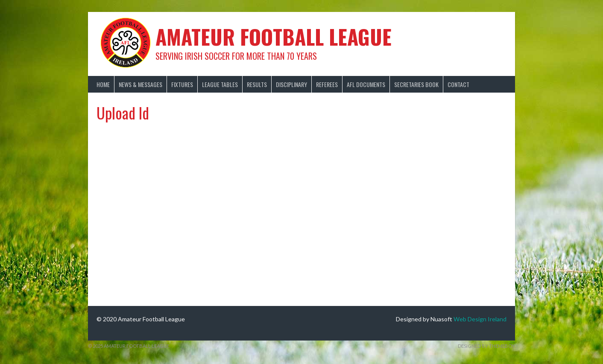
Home (103, 84)
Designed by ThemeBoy (486, 346)
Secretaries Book (416, 84)
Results (257, 84)
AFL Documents (366, 84)
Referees (327, 84)
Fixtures (182, 84)
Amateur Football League (274, 36)
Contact (458, 84)
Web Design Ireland (480, 319)
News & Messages (141, 84)
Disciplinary (291, 84)
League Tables (220, 84)
